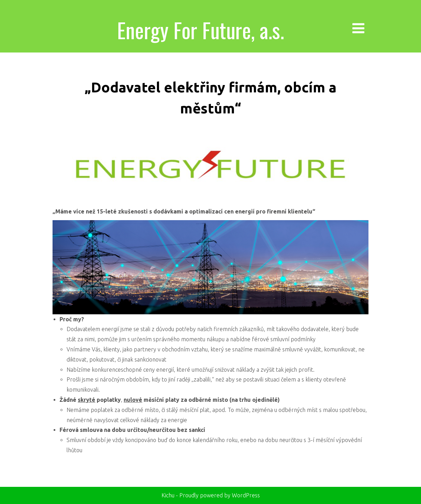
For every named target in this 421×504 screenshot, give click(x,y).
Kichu (169, 495)
